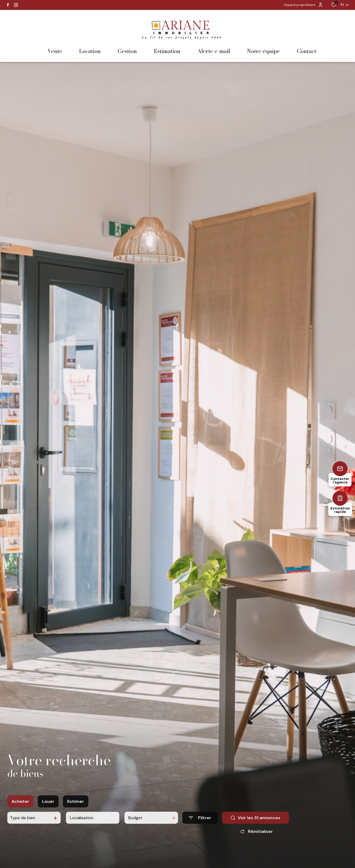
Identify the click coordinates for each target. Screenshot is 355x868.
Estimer (76, 807)
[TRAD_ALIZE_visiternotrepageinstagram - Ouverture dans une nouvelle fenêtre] (16, 5)
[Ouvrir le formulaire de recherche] (200, 824)
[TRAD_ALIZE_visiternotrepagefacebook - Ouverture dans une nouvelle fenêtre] (8, 5)
